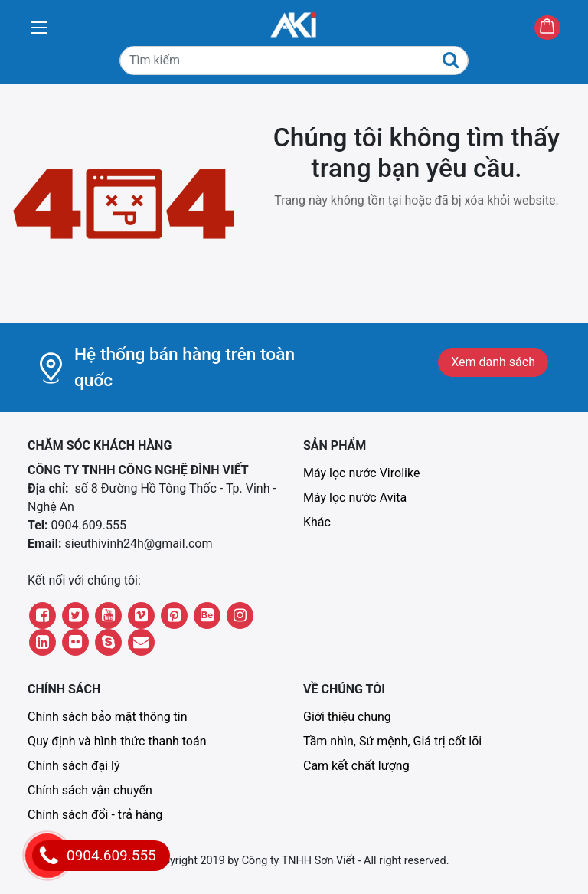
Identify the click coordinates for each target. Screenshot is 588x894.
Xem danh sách (493, 362)
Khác (317, 522)
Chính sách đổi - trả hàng (95, 815)
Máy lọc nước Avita (355, 498)
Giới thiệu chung (347, 717)
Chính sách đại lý (74, 766)
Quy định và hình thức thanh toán (117, 741)
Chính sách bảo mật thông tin (108, 717)
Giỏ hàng (560, 29)
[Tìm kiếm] (294, 61)
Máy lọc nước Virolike (361, 473)
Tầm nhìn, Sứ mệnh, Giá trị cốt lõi (392, 741)
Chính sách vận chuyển (90, 790)
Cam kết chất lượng (356, 766)
